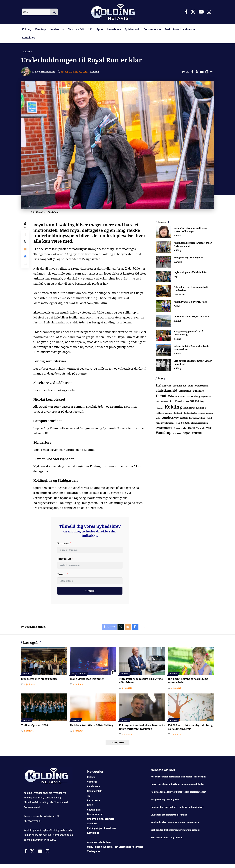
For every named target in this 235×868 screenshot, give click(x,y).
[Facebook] (186, 12)
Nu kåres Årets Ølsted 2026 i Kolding (92, 725)
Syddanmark (132, 29)
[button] (207, 72)
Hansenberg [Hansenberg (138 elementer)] (193, 396)
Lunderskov (57, 29)
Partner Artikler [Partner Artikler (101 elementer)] (197, 418)
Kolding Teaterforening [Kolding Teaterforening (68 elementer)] (194, 413)
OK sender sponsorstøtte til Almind (192, 317)
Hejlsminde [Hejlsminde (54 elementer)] (206, 397)
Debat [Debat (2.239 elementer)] (161, 396)
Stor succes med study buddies (40, 679)
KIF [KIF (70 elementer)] (187, 402)
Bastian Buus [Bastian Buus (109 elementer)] (180, 386)
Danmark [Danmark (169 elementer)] (198, 391)
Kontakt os (29, 38)
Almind (177, 321)
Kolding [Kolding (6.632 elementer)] (173, 407)
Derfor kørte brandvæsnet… (181, 29)
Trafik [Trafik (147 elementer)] (191, 428)
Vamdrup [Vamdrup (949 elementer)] (164, 433)
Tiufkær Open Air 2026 (35, 725)
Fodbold (177, 306)
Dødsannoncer (152, 29)
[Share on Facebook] (192, 72)
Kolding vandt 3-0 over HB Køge (190, 302)
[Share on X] (197, 72)
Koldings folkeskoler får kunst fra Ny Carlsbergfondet (179, 796)
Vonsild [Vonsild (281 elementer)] (197, 433)
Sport (100, 29)
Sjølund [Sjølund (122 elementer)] (185, 423)
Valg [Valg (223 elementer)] (209, 428)
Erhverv (125, 674)
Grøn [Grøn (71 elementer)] (183, 397)
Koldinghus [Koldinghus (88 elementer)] (189, 408)
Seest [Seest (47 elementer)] (178, 423)
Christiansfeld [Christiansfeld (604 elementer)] (167, 390)
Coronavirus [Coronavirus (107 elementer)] (185, 391)
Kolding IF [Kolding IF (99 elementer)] (201, 408)
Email (61, 574)
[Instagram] (209, 12)
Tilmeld (90, 591)
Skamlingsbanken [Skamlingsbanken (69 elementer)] (199, 423)
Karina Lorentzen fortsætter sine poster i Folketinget (191, 230)
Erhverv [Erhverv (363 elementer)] (174, 396)
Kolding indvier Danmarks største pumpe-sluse (175, 826)
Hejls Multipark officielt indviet (190, 272)
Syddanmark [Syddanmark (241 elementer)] (164, 428)
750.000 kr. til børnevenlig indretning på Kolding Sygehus (190, 727)
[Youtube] (201, 12)
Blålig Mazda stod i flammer (87, 679)
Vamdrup (41, 29)
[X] (193, 12)
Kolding (27, 29)
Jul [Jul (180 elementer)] (172, 401)
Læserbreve (114, 29)
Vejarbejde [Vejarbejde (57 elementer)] (177, 433)
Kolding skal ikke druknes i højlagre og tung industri (178, 811)
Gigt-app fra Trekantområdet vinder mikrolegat (175, 834)
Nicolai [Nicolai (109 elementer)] (184, 418)
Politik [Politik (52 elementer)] (209, 418)
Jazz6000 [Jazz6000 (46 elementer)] (165, 402)
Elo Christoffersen (45, 72)
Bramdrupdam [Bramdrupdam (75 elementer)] (201, 386)
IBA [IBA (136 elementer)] (158, 401)
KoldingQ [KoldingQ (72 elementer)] (178, 413)
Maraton (178, 262)
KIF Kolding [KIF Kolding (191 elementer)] (197, 401)
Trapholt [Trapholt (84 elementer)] (201, 428)
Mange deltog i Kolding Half (188, 258)
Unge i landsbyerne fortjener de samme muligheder (177, 788)
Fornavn (63, 543)
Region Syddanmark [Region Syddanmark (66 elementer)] (165, 423)
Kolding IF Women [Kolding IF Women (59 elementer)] (164, 413)
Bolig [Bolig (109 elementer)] (190, 386)
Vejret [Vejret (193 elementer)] (187, 433)
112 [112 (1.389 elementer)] (158, 385)
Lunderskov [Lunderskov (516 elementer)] (170, 418)
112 (90, 29)
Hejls (176, 277)
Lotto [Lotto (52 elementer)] (158, 418)
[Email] (202, 72)
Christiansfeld (76, 29)
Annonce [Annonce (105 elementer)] (167, 386)
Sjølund (177, 339)
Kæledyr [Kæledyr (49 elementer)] (209, 413)
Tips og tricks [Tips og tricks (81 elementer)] (180, 428)
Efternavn (64, 559)
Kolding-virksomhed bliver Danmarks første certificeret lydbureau (136, 729)
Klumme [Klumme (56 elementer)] (160, 408)
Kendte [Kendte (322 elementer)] (180, 401)
